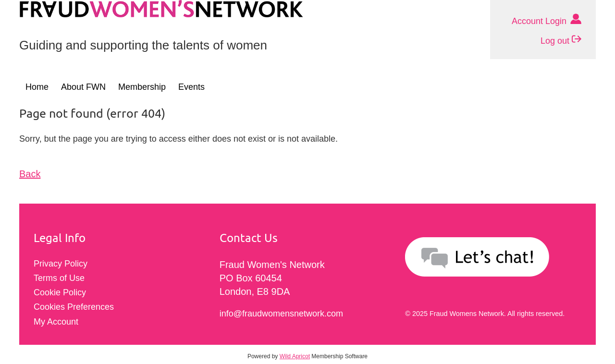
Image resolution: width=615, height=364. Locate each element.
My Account (56, 322)
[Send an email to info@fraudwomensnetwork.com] (493, 259)
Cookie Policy (60, 292)
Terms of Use (59, 278)
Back (30, 174)
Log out (561, 40)
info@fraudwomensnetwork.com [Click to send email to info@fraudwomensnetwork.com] (281, 314)
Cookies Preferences (74, 307)
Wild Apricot (295, 356)
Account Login (547, 20)
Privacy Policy (61, 264)
